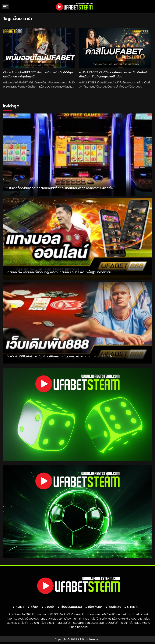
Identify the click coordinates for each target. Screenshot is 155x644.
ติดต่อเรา (115, 607)
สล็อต (34, 607)
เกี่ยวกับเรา (95, 607)
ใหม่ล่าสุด (11, 106)
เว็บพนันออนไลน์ (71, 607)
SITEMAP (133, 607)
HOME (20, 607)
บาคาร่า (49, 607)
